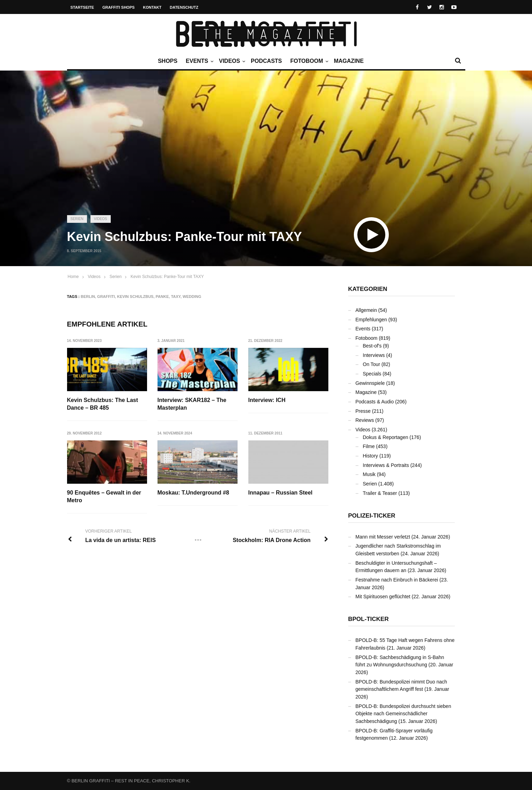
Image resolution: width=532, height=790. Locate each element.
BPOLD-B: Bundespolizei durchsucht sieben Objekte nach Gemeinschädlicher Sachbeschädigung (403, 714)
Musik (369, 474)
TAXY (176, 297)
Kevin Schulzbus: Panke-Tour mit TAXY (167, 277)
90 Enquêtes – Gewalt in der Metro (104, 496)
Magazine (349, 61)
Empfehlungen (371, 320)
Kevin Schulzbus (135, 297)
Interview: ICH (267, 400)
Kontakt (152, 7)
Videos (231, 61)
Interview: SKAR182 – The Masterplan (192, 404)
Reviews (365, 420)
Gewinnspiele (370, 383)
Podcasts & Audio (375, 402)
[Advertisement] (266, 155)
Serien (77, 219)
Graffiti (106, 297)
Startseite (82, 7)
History (371, 456)
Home (73, 277)
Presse (363, 411)
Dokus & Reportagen (386, 437)
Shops (168, 61)
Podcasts (266, 61)
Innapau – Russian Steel (280, 493)
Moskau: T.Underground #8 (193, 493)
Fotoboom (308, 61)
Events (199, 61)
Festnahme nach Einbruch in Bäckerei (397, 580)
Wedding (192, 297)
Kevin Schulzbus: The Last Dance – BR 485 (103, 404)
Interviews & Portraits (386, 465)
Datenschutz (184, 7)
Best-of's (372, 346)
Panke (162, 297)
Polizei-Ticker (372, 516)
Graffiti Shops (118, 7)
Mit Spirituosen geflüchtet (383, 597)
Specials (372, 374)
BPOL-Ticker (369, 619)
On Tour (372, 364)
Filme (369, 446)
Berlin (88, 297)
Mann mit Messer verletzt (383, 537)
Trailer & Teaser (380, 493)
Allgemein (366, 310)
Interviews (374, 355)
